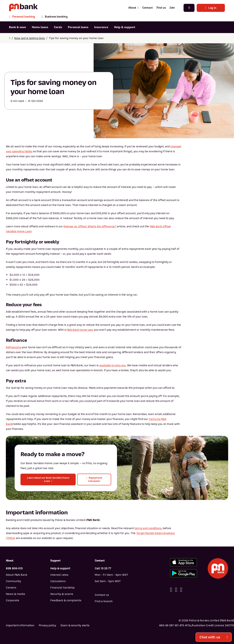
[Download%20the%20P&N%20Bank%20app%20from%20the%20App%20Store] (184, 562)
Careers (11, 588)
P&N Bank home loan (80, 330)
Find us (161, 8)
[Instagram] (181, 590)
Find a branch (104, 601)
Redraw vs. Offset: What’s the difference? (90, 226)
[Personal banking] (24, 17)
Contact (148, 8)
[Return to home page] (10, 38)
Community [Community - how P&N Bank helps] (13, 581)
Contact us (102, 595)
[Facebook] (171, 590)
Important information (20, 625)
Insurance (101, 27)
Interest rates (59, 575)
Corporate (13, 600)
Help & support (125, 27)
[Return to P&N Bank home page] (23, 8)
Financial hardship (62, 588)
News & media (15, 594)
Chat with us (214, 637)
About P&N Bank (17, 575)
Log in (211, 8)
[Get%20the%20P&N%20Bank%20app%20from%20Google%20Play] (184, 573)
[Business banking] (55, 17)
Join (172, 8)
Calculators (58, 581)
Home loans (40, 27)
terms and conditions (148, 528)
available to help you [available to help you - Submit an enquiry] (113, 365)
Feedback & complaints (66, 600)
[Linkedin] (176, 590)
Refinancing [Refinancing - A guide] (13, 347)
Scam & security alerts (75, 625)
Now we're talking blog (30, 38)
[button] (48, 479)
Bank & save (17, 27)
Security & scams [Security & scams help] (62, 594)
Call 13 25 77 (103, 568)
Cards (58, 27)
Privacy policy (47, 625)
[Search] (189, 8)
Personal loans (78, 27)
